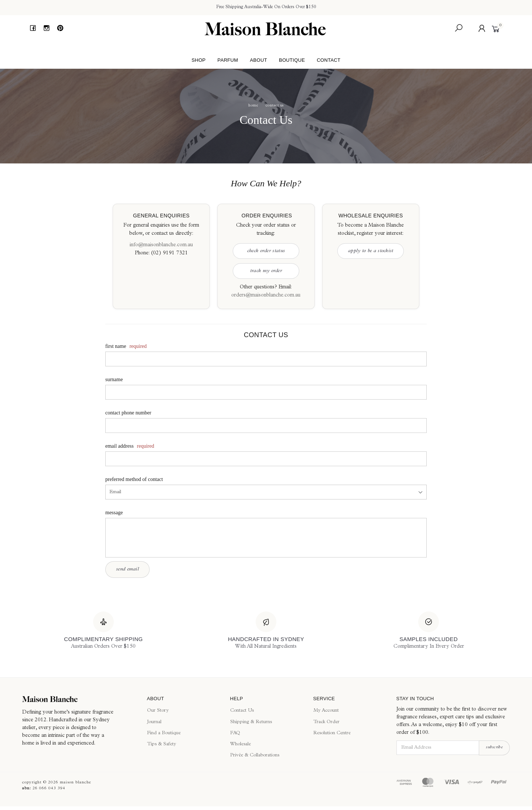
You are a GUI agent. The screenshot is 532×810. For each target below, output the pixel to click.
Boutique (292, 60)
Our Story (158, 711)
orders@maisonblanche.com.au (266, 295)
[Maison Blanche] (79, 699)
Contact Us (242, 711)
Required (138, 346)
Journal (154, 722)
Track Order (326, 722)
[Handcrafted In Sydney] (266, 631)
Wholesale (241, 744)
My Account (326, 711)
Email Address (120, 446)
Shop (198, 60)
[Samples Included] (429, 631)
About (258, 60)
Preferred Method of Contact (134, 479)
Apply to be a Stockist (371, 251)
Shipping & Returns (251, 722)
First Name (116, 346)
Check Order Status (266, 251)
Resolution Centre (332, 733)
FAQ (235, 733)
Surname (114, 379)
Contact (328, 60)
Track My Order (266, 271)
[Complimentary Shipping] (103, 631)
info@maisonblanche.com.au (161, 245)
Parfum (228, 60)
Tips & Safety (162, 744)
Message (114, 513)
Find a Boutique (164, 733)
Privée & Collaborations (255, 755)
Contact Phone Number (128, 413)
